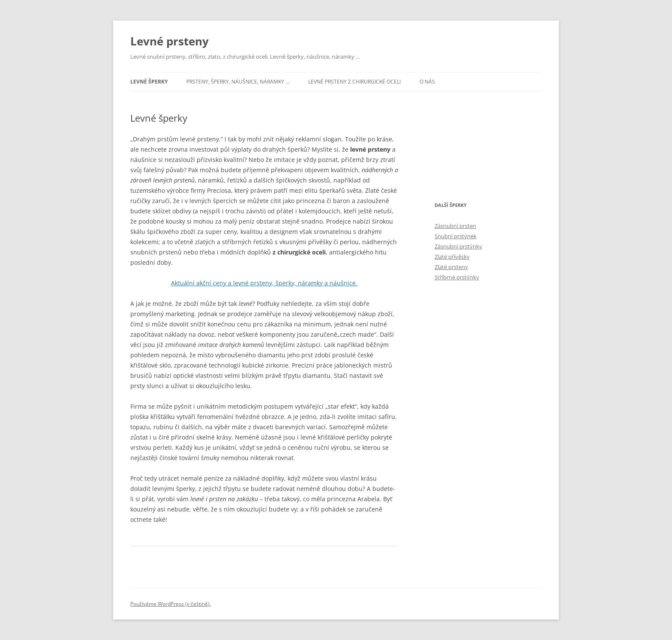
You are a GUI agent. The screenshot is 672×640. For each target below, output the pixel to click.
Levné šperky (149, 82)
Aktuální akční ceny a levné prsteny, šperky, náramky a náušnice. (264, 283)
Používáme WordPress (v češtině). (171, 604)
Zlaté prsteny (451, 267)
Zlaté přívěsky (452, 257)
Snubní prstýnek (456, 236)
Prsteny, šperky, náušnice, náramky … (238, 82)
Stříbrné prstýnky (457, 277)
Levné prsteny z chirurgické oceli (354, 82)
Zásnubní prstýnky (458, 246)
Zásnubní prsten (455, 226)
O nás (427, 82)
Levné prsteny (169, 41)
